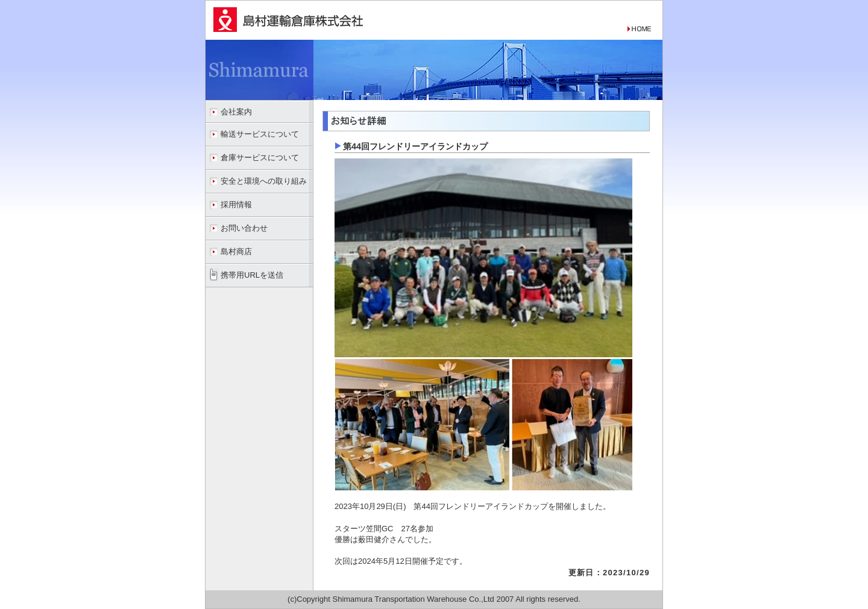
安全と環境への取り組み (264, 181)
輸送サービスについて (260, 134)
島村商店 (236, 251)
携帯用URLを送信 (252, 275)
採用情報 (236, 205)
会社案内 (236, 112)
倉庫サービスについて (260, 158)
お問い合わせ (244, 228)
